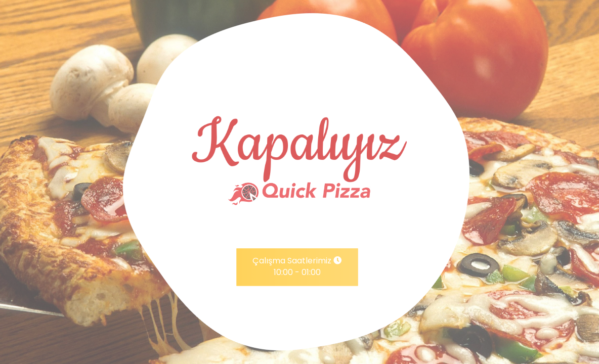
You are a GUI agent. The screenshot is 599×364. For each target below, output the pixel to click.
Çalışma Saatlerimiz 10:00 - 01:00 (297, 267)
